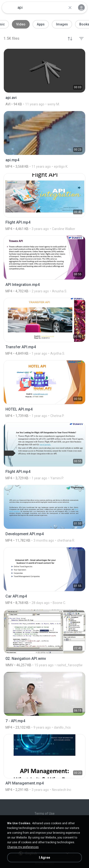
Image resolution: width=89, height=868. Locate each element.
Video (21, 24)
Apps (41, 24)
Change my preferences (23, 847)
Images (62, 24)
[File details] (44, 77)
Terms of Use (44, 814)
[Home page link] (9, 8)
